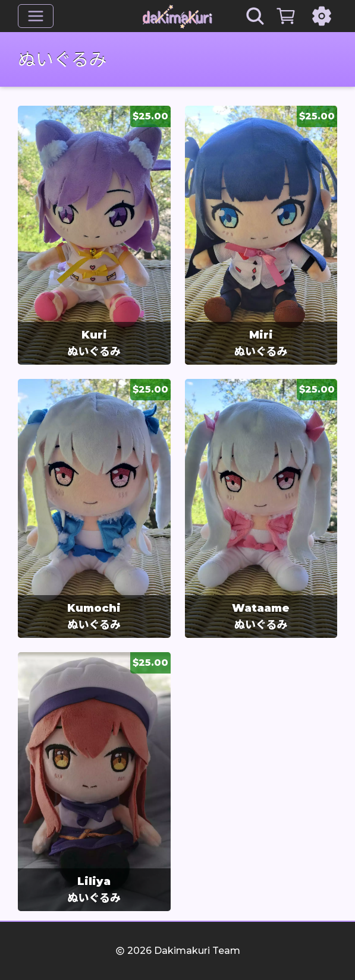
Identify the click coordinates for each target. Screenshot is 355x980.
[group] (94, 235)
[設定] (322, 16)
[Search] (255, 16)
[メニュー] (36, 16)
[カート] (286, 16)
